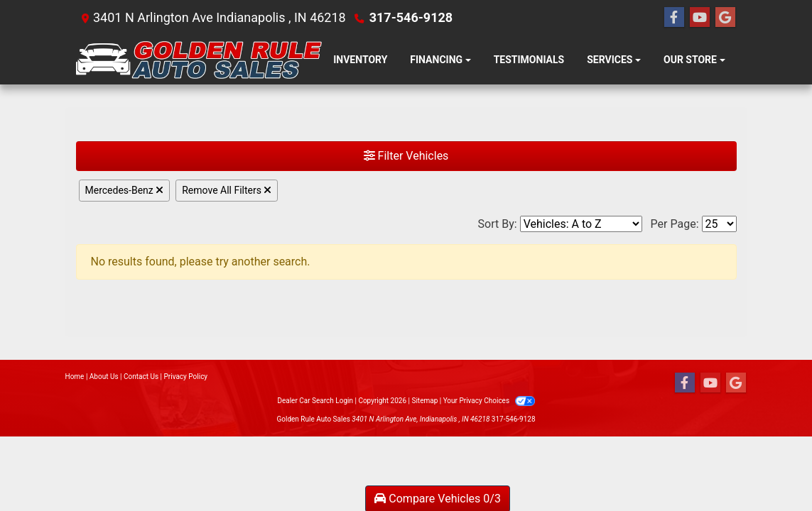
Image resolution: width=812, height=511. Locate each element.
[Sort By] (581, 224)
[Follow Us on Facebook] (674, 18)
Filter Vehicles (406, 156)
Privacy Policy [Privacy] (186, 377)
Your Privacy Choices (489, 401)
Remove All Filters (227, 190)
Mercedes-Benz (125, 190)
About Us (104, 377)
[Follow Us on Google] (725, 18)
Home (75, 377)
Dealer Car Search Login (315, 401)
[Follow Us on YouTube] (700, 18)
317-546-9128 (411, 17)
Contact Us (141, 377)
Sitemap (424, 401)
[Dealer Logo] (199, 60)
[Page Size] (719, 224)
